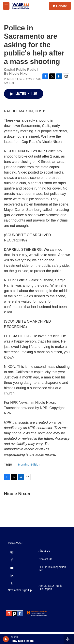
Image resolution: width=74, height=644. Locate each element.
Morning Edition (29, 468)
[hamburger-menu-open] (6, 6)
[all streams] (69, 639)
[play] (6, 639)
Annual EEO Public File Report (50, 599)
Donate (61, 6)
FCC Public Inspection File (52, 581)
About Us (44, 563)
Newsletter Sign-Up (20, 602)
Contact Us (45, 571)
